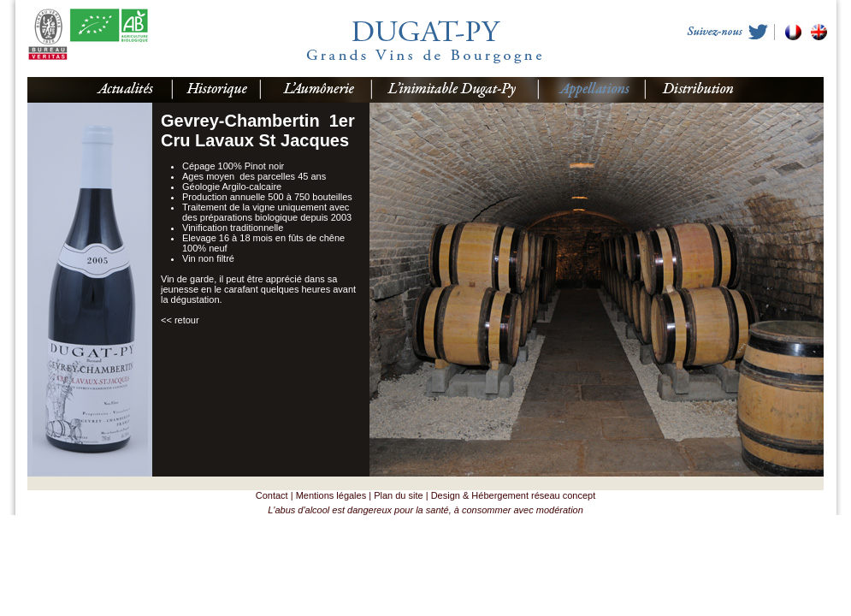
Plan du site (398, 495)
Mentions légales (331, 495)
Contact (272, 495)
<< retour (180, 320)
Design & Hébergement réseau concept (514, 495)
